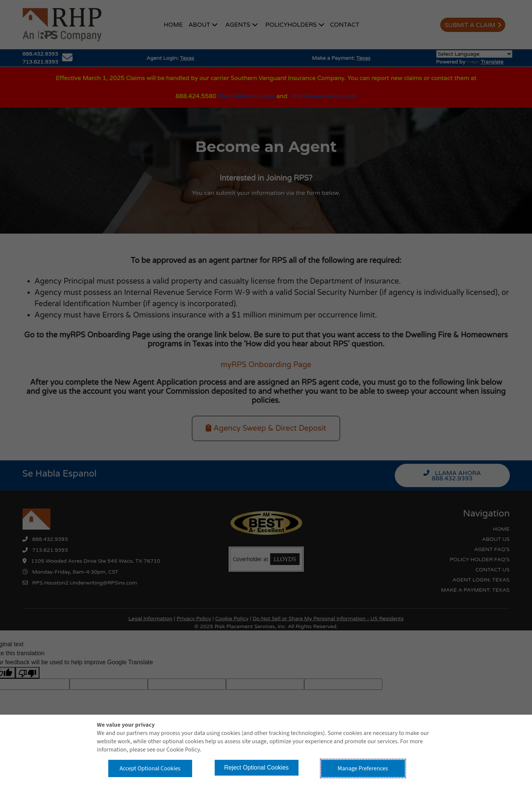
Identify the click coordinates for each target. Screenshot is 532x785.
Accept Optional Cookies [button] (150, 768)
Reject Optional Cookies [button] (256, 768)
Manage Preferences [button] (363, 768)
